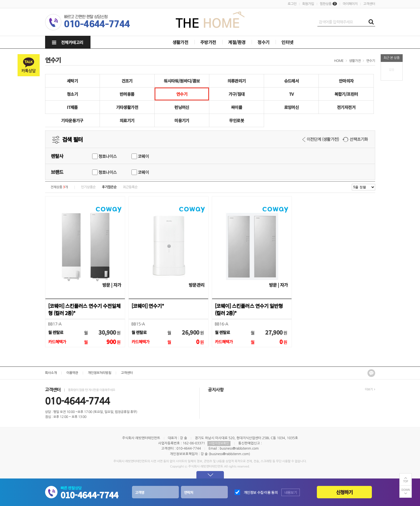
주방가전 (208, 42)
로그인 (292, 4)
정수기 (263, 42)
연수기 (370, 61)
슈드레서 (292, 81)
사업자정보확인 (219, 443)
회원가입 (308, 4)
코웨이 (140, 156)
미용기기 (182, 120)
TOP (406, 481)
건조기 (127, 81)
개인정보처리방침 (99, 373)
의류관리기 (237, 81)
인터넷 (287, 42)
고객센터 (369, 4)
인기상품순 (88, 187)
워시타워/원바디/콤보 (182, 81)
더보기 (370, 389)
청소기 (72, 94)
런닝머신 (182, 107)
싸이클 (237, 107)
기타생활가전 (127, 107)
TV (291, 94)
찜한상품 (326, 4)
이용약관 (72, 373)
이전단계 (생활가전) (321, 139)
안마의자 (346, 81)
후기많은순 (109, 187)
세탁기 (72, 81)
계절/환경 (237, 42)
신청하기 (344, 492)
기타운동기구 (72, 120)
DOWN (406, 490)
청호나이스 (105, 156)
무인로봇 (237, 120)
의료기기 (127, 120)
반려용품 (127, 94)
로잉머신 (292, 107)
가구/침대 (237, 94)
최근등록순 (130, 187)
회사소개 (51, 373)
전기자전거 (346, 107)
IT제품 (72, 107)
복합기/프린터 (346, 94)
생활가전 (180, 42)
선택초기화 (355, 139)
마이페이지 (350, 4)
